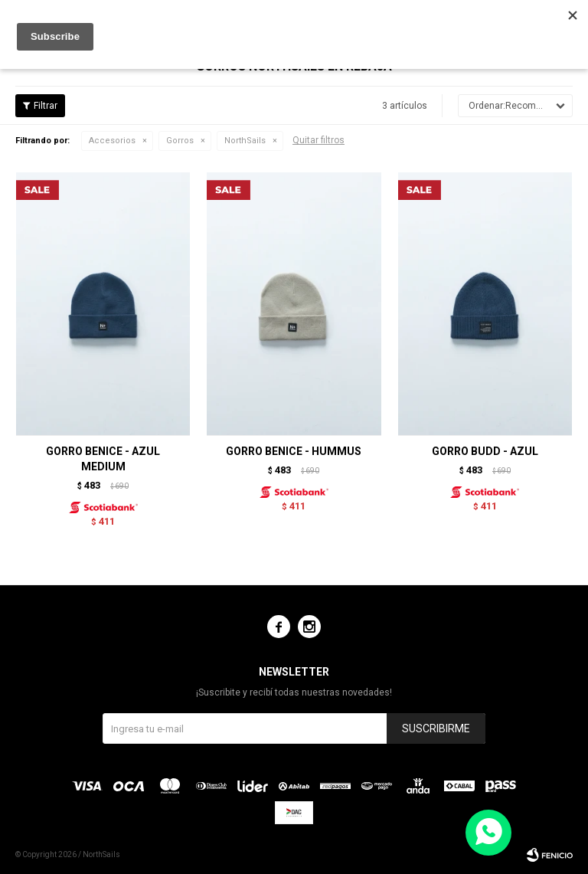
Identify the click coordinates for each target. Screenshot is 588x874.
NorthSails (245, 141)
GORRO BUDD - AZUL (485, 451)
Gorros (180, 141)
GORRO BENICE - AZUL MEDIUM (103, 459)
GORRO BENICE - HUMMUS (294, 451)
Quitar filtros (318, 140)
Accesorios (112, 141)
